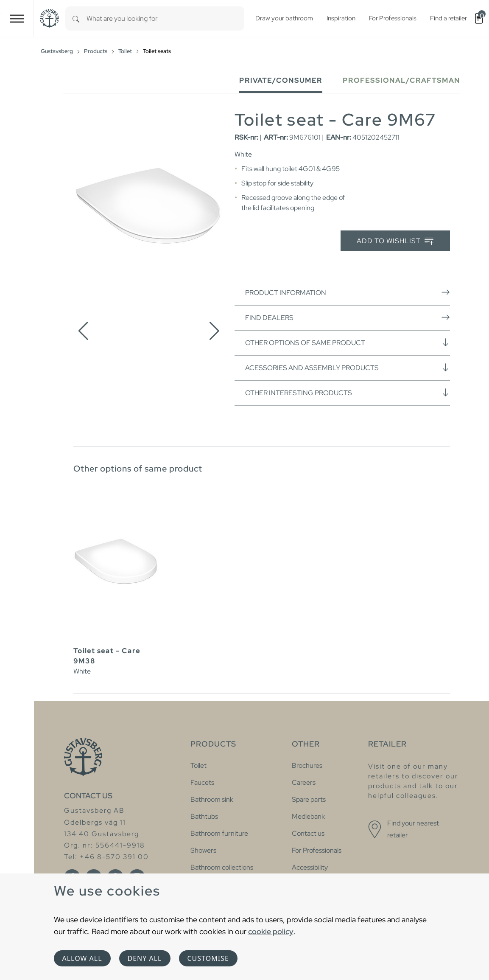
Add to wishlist (395, 241)
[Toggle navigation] (17, 18)
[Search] (76, 18)
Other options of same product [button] (348, 343)
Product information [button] (348, 292)
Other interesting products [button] (348, 393)
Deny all (145, 958)
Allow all (82, 958)
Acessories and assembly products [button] (348, 368)
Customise (208, 958)
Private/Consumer (281, 80)
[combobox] (165, 18)
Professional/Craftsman (401, 80)
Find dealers (348, 317)
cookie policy (271, 931)
